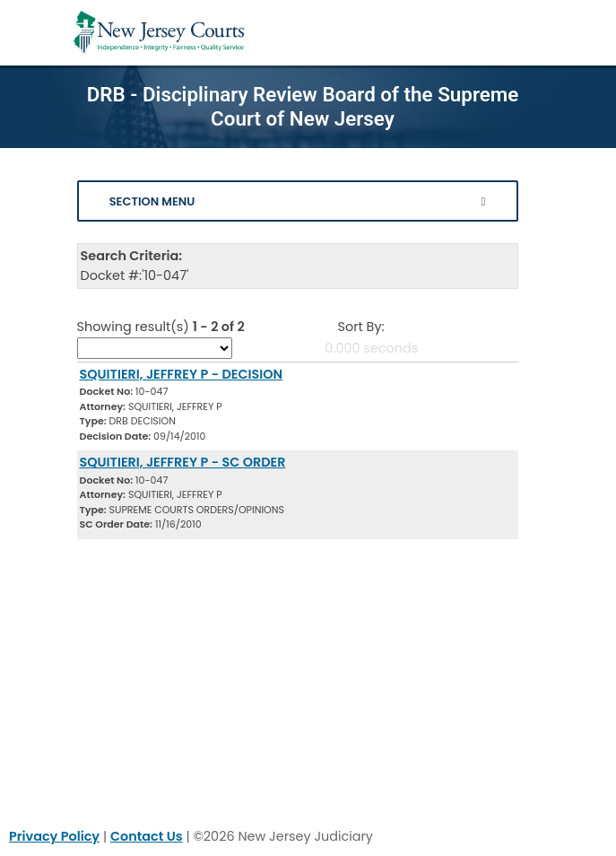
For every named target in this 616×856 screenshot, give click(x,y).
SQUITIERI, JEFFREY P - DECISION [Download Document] (182, 374)
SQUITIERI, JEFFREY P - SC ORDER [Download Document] (183, 462)
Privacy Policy (54, 836)
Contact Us (147, 836)
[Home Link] (159, 33)
